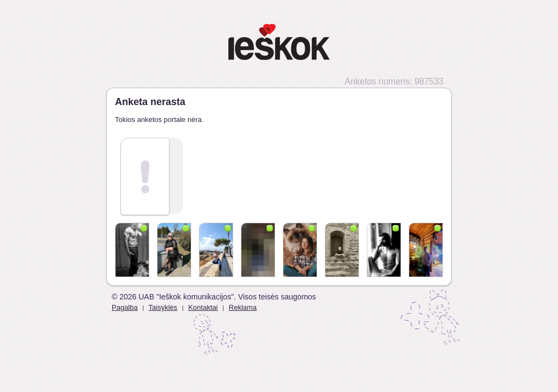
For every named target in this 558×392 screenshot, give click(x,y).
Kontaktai (203, 307)
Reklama (243, 307)
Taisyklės (163, 307)
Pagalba (125, 307)
